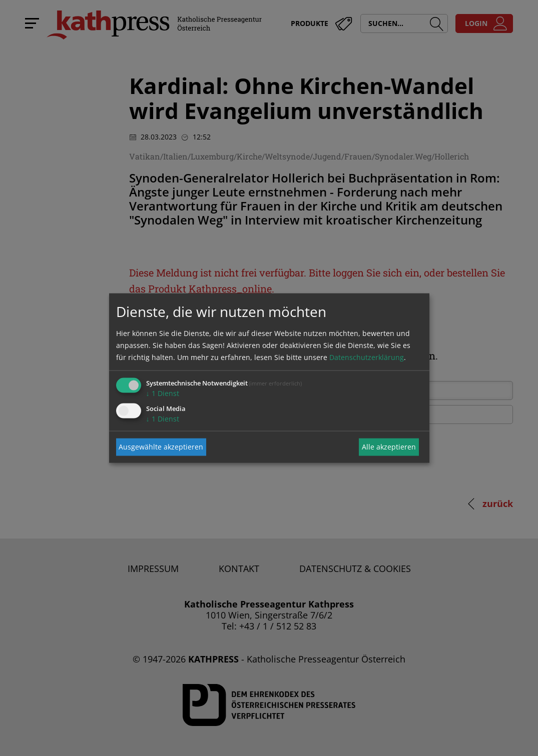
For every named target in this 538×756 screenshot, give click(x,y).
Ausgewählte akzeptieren (161, 447)
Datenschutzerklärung (367, 357)
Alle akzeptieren (389, 447)
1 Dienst (163, 393)
